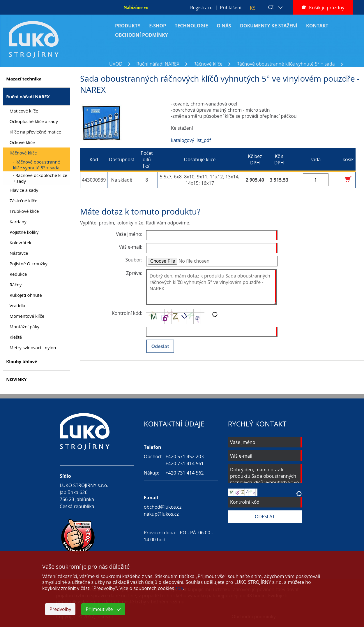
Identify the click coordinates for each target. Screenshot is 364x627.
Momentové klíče (27, 316)
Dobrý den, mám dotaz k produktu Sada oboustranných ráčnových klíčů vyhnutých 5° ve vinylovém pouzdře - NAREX (211, 287)
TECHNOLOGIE (191, 26)
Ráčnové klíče (208, 64)
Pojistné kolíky (24, 232)
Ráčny (16, 284)
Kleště (16, 337)
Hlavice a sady (24, 190)
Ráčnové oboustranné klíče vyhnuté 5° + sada (286, 64)
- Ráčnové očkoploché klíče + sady (40, 178)
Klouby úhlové (22, 361)
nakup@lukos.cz (161, 514)
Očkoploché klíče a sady (34, 121)
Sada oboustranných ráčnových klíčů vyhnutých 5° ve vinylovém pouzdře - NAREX (197, 70)
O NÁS (224, 26)
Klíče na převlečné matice (35, 132)
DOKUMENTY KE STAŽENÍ (269, 26)
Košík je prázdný (327, 8)
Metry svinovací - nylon (33, 347)
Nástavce (19, 253)
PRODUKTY (128, 26)
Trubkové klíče (24, 211)
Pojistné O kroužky (29, 264)
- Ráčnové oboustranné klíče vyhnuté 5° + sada (36, 165)
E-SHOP (158, 26)
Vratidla (17, 305)
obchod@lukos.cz (163, 507)
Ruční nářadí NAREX (158, 64)
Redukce (18, 274)
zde (179, 588)
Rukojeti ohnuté (26, 295)
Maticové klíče (24, 111)
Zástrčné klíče (23, 201)
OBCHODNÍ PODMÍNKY (142, 35)
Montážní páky (24, 326)
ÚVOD (116, 64)
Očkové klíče (22, 142)
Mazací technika (24, 79)
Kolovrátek (21, 243)
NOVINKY (16, 379)
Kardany (18, 222)
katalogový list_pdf (191, 140)
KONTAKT (317, 26)
